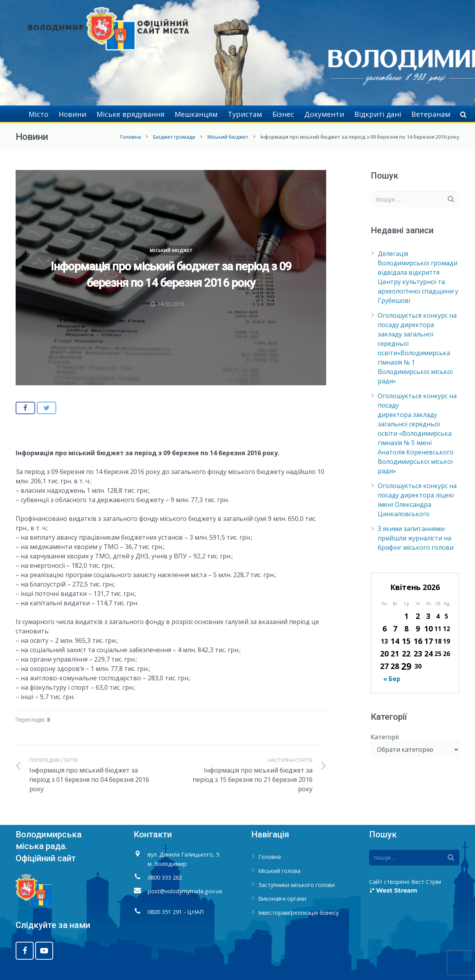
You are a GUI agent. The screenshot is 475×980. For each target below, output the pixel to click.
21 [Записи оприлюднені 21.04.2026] (395, 654)
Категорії (385, 737)
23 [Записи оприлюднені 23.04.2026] (418, 654)
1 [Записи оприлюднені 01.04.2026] (406, 616)
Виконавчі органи (282, 899)
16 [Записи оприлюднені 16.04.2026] (418, 641)
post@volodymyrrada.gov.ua (185, 891)
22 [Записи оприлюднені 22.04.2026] (406, 654)
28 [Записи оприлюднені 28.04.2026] (395, 666)
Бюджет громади (174, 137)
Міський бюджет (228, 137)
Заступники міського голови (296, 885)
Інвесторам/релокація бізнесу (298, 913)
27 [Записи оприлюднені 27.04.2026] (384, 666)
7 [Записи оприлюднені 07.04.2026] (395, 629)
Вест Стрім (426, 882)
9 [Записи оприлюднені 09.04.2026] (418, 629)
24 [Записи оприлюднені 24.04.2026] (429, 654)
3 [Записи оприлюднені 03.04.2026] (428, 616)
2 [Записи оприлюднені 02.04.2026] (418, 616)
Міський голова (279, 871)
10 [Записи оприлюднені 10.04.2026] (429, 629)
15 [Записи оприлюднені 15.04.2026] (406, 641)
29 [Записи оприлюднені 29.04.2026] (406, 666)
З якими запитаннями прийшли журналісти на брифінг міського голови (416, 538)
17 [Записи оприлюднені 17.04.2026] (429, 641)
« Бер (392, 679)
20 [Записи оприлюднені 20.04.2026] (384, 654)
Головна (131, 137)
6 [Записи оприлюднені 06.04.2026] (385, 629)
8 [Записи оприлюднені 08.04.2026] (406, 629)
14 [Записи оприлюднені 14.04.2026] (395, 641)
